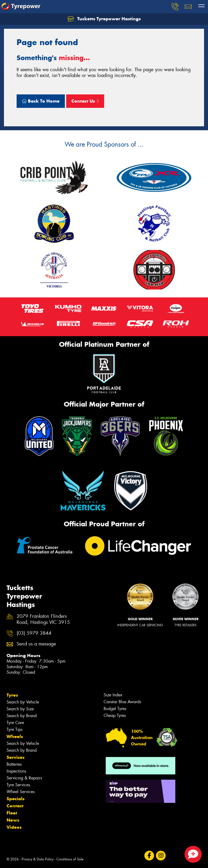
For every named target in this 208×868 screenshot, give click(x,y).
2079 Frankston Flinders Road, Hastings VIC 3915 (43, 619)
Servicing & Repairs (24, 778)
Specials (16, 799)
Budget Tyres (115, 709)
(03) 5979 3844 (34, 633)
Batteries (14, 764)
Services (16, 757)
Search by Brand (22, 716)
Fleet (12, 813)
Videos (14, 827)
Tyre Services (18, 785)
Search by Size (20, 709)
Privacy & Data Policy (38, 859)
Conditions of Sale (70, 859)
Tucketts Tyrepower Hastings (104, 19)
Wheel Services (21, 792)
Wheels (15, 736)
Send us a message (36, 644)
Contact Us (85, 101)
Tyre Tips (14, 729)
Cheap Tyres (115, 715)
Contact (15, 806)
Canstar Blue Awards (122, 702)
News (13, 820)
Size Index (113, 695)
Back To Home (41, 101)
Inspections (16, 771)
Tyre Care (15, 723)
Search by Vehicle (23, 702)
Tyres (12, 695)
